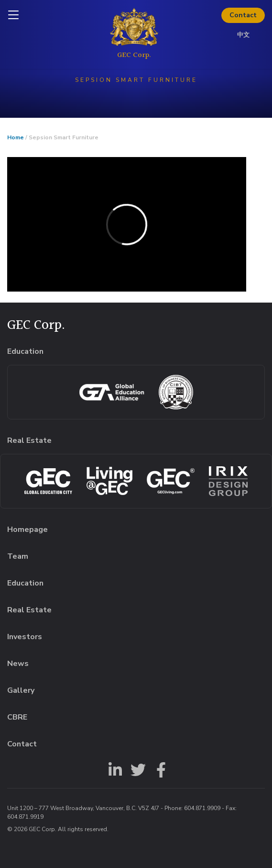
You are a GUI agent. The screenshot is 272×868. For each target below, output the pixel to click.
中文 (243, 35)
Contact (243, 15)
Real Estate (29, 610)
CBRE (17, 717)
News (18, 664)
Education (25, 583)
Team (18, 556)
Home (16, 137)
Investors (25, 637)
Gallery (21, 690)
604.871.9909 (202, 808)
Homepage (27, 530)
